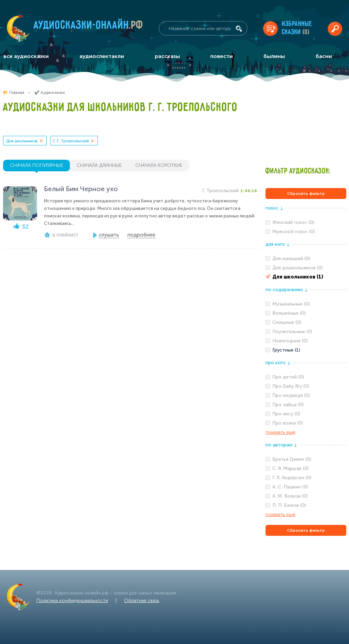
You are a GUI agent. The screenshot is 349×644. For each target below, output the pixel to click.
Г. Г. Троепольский (71, 141)
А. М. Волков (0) (290, 496)
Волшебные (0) (289, 313)
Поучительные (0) (292, 332)
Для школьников (22, 141)
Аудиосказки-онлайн (89, 27)
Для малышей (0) (291, 259)
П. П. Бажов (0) (289, 505)
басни (324, 56)
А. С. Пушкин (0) (290, 487)
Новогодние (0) (290, 341)
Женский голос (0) (293, 222)
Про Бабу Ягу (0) (291, 386)
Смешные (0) (287, 322)
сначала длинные (99, 165)
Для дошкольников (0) (298, 268)
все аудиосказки (26, 56)
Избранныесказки (297, 28)
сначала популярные (36, 165)
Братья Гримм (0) (292, 459)
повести (222, 56)
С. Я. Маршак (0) (291, 468)
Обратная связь (142, 600)
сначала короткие (159, 165)
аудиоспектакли (102, 56)
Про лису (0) (286, 414)
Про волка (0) (288, 423)
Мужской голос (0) (294, 232)
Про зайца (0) (288, 405)
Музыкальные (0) (291, 304)
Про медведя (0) (291, 395)
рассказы (167, 56)
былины (274, 56)
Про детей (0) (288, 377)
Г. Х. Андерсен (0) (292, 478)
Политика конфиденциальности (72, 600)
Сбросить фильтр (306, 194)
